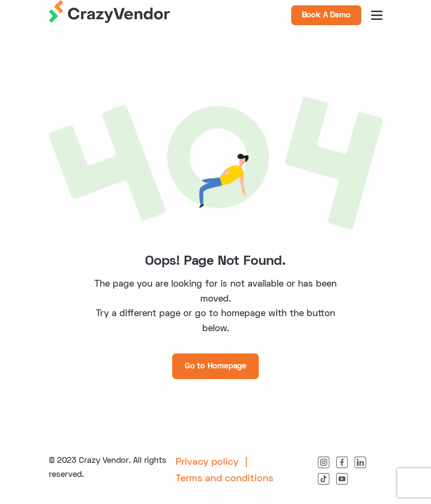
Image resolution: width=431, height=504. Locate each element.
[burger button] (377, 15)
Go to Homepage (215, 367)
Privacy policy (207, 462)
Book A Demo (326, 15)
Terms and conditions (224, 479)
